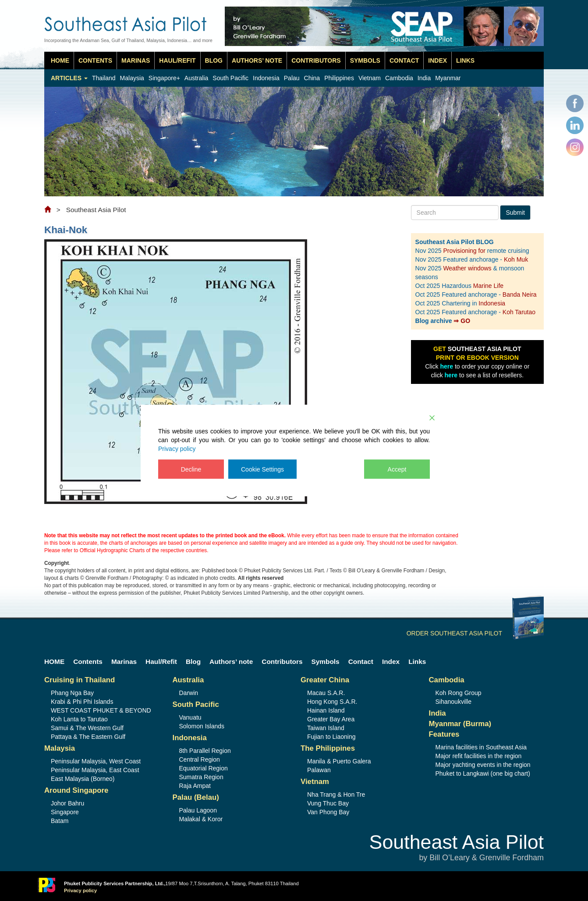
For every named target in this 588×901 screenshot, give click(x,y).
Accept (397, 469)
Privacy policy (177, 449)
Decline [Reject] (191, 469)
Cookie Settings (262, 469)
